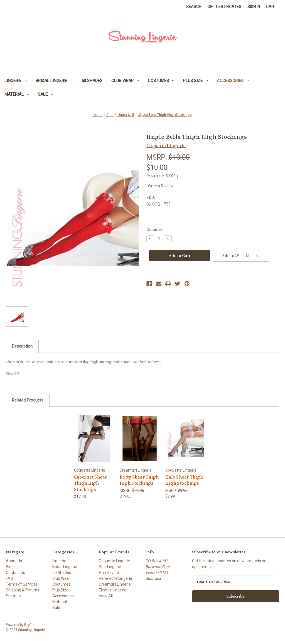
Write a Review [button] (161, 186)
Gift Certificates (224, 7)
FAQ (9, 578)
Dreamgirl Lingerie (115, 584)
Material (17, 94)
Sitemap (13, 596)
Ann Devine (109, 573)
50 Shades (92, 81)
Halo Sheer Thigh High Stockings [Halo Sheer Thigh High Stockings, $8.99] (184, 480)
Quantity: (155, 230)
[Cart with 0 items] (271, 7)
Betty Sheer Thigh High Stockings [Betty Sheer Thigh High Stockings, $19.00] (139, 480)
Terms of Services (22, 584)
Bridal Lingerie (54, 81)
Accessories (233, 81)
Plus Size (196, 81)
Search (194, 7)
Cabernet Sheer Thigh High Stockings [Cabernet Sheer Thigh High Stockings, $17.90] (91, 483)
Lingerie (16, 81)
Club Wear (125, 81)
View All (106, 596)
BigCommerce (35, 625)
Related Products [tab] (28, 400)
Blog (10, 567)
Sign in (254, 7)
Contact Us (15, 573)
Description (22, 346)
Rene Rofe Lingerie (116, 578)
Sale (45, 94)
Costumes (161, 81)
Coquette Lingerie (114, 561)
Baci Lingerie (110, 567)
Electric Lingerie (113, 590)
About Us (14, 561)
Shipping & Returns (23, 590)
